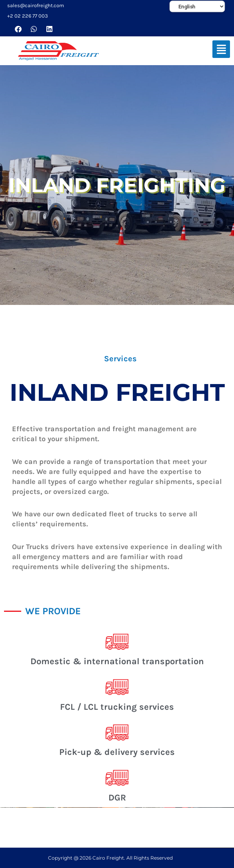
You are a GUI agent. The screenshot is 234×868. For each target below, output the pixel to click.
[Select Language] (197, 7)
